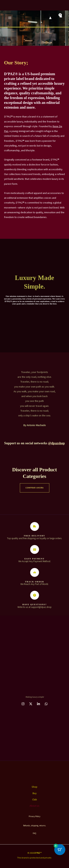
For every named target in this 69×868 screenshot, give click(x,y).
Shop (34, 787)
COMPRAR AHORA (35, 488)
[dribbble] (38, 704)
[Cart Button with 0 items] (60, 850)
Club (35, 799)
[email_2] (46, 704)
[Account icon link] (50, 18)
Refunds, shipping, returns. (35, 826)
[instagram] (23, 704)
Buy (34, 793)
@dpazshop (56, 443)
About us (34, 806)
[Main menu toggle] (10, 18)
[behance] (31, 704)
